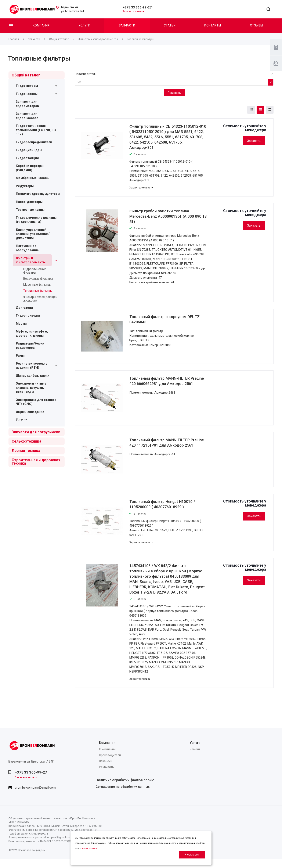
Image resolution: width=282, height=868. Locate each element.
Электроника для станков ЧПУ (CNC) (36, 402)
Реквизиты (107, 767)
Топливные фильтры (38, 291)
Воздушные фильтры (38, 279)
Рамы (20, 356)
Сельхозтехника (26, 441)
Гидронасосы (27, 94)
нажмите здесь (89, 848)
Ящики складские (30, 412)
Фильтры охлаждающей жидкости (40, 299)
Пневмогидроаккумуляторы (38, 194)
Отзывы (256, 25)
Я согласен (192, 855)
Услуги (84, 25)
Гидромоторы (27, 86)
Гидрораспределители (34, 142)
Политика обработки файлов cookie (125, 780)
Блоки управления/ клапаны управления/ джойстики (33, 234)
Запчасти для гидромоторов (27, 104)
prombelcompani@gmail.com (35, 788)
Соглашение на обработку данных (123, 787)
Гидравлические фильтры (35, 271)
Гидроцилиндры (29, 150)
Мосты (21, 324)
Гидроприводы (28, 316)
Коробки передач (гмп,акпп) (30, 168)
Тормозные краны (30, 210)
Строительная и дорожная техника (36, 462)
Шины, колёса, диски (33, 376)
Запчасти (127, 25)
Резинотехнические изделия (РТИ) (32, 366)
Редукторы (25, 186)
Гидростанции (27, 158)
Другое (22, 419)
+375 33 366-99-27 (137, 7)
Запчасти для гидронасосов (27, 116)
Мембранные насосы (33, 178)
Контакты (213, 25)
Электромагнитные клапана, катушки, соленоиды (31, 388)
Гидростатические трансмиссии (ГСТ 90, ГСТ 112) (37, 130)
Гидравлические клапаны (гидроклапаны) (36, 220)
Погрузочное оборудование (27, 248)
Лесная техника (26, 451)
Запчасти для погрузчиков (36, 432)
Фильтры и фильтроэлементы (31, 260)
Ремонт (195, 749)
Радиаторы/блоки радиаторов (30, 346)
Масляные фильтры (37, 285)
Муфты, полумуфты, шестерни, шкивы (32, 334)
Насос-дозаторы (29, 202)
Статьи (170, 25)
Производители (110, 755)
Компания (41, 25)
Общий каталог (26, 75)
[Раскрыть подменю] (56, 86)
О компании (107, 749)
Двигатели (24, 308)
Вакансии (106, 761)
